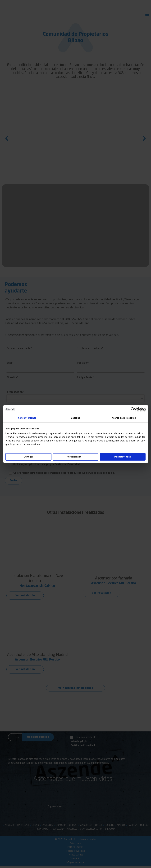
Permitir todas (123, 457)
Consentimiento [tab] (27, 418)
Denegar (28, 457)
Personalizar (76, 457)
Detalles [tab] (76, 418)
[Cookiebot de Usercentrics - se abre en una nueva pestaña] (131, 409)
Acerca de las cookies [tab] (124, 418)
